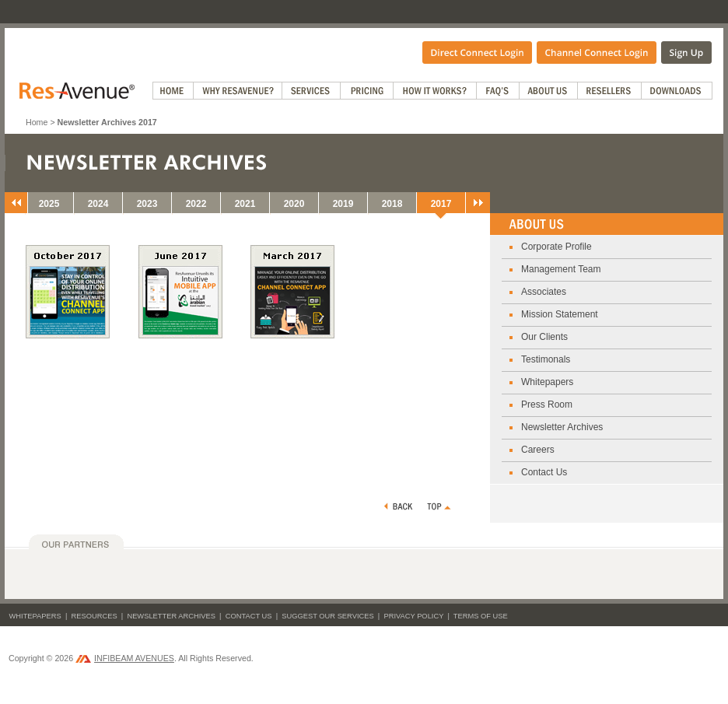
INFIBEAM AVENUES (125, 658)
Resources (94, 616)
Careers (538, 450)
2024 (98, 204)
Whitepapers (547, 382)
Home (37, 122)
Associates (544, 292)
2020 (294, 204)
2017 (441, 204)
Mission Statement (560, 314)
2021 (245, 204)
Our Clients (544, 337)
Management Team (561, 269)
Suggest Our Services (327, 616)
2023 (147, 204)
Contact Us (544, 472)
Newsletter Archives (562, 427)
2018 (392, 204)
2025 (49, 204)
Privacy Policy (413, 616)
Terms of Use (481, 616)
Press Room (547, 405)
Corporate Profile (556, 247)
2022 (196, 204)
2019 (343, 204)
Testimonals (546, 359)
